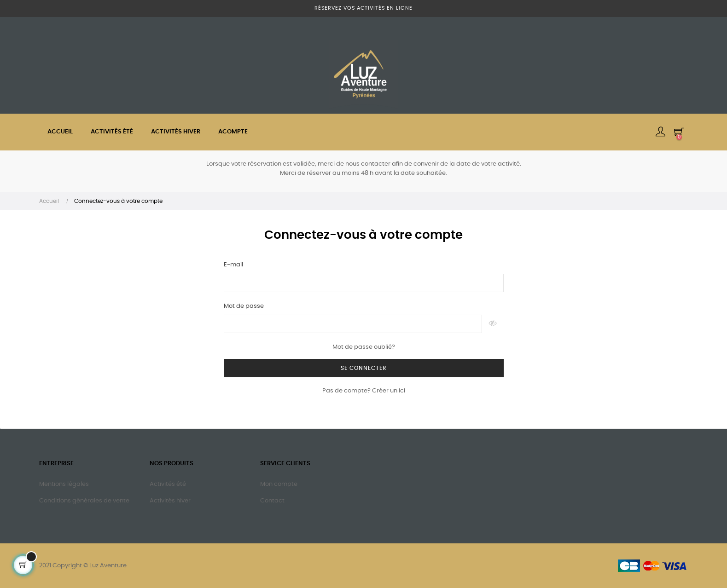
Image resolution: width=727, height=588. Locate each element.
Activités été (168, 484)
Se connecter (364, 368)
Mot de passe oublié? (364, 347)
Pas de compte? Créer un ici (364, 391)
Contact (272, 501)
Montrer (493, 324)
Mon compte (279, 484)
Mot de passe (244, 306)
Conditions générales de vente (84, 501)
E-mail (233, 265)
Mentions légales (64, 484)
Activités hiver (170, 501)
